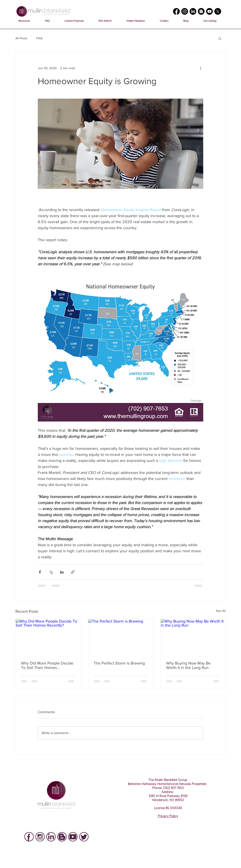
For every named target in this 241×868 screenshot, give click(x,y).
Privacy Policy (168, 816)
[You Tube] (73, 837)
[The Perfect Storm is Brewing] (121, 637)
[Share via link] (73, 572)
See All (221, 611)
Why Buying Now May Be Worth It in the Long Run (188, 665)
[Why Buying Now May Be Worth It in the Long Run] (193, 637)
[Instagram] (185, 11)
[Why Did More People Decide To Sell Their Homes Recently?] (48, 637)
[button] (220, 38)
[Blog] (62, 837)
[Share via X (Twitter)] (51, 572)
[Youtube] (209, 11)
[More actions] (201, 68)
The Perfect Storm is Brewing (119, 663)
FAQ (39, 38)
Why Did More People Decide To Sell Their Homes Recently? (47, 665)
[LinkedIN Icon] (51, 837)
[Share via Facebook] (40, 572)
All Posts (21, 38)
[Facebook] (176, 11)
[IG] (40, 837)
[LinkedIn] (193, 11)
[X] (218, 11)
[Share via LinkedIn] (62, 572)
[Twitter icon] (84, 837)
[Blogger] (201, 11)
